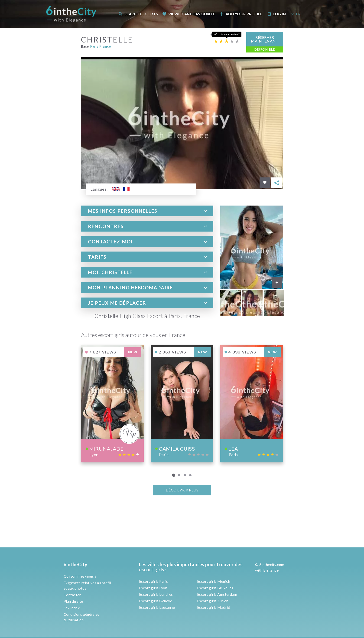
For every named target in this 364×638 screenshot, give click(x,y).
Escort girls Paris (154, 581)
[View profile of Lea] (252, 404)
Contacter (72, 595)
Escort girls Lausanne (157, 607)
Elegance (271, 570)
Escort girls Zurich (213, 601)
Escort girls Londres (156, 594)
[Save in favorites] (265, 183)
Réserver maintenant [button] (265, 39)
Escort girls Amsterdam (217, 594)
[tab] (147, 211)
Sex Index (72, 608)
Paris (94, 46)
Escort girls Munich (214, 581)
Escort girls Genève (156, 601)
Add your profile (241, 14)
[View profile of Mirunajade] (112, 404)
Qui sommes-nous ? (80, 576)
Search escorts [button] (138, 14)
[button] (147, 211)
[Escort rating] (227, 41)
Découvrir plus (182, 490)
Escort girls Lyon (153, 588)
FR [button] (296, 14)
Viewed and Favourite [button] (189, 14)
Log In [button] (276, 14)
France (105, 46)
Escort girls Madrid (214, 607)
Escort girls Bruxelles (215, 588)
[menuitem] (138, 14)
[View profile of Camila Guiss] (182, 404)
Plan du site (73, 601)
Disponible (265, 49)
